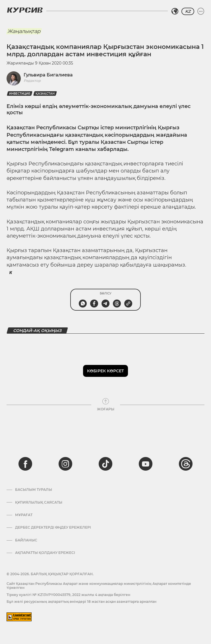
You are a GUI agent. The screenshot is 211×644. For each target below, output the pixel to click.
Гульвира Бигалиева (48, 75)
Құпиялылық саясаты (39, 502)
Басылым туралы (34, 490)
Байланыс (26, 540)
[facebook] (25, 464)
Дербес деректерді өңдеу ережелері (53, 527)
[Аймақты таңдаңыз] (175, 11)
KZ (188, 11)
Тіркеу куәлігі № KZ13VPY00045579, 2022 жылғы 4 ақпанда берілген (68, 595)
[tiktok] (105, 464)
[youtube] (146, 464)
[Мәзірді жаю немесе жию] (201, 11)
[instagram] (65, 464)
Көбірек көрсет (105, 371)
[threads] (186, 464)
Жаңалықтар (24, 31)
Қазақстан (45, 94)
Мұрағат (24, 515)
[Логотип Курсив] (25, 10)
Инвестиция (20, 94)
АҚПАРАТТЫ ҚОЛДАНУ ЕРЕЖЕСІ (45, 553)
